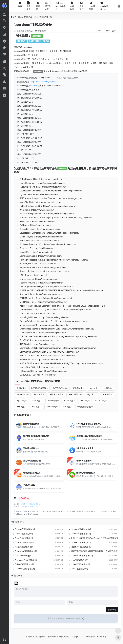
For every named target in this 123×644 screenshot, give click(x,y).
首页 (15, 17)
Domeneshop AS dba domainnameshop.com (40, 348)
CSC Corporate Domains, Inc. (33, 287)
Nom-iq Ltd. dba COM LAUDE (33, 356)
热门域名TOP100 (39, 388)
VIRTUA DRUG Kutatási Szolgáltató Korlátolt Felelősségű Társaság (49, 363)
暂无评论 (18, 576)
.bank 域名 (106, 394)
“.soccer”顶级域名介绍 (25, 569)
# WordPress (24, 498)
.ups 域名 (21, 401)
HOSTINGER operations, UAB (33, 214)
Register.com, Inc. (28, 283)
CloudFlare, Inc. (27, 237)
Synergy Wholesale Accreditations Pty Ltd (38, 321)
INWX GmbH (25, 344)
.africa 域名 (52, 401)
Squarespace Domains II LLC (33, 191)
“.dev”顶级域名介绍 (79, 569)
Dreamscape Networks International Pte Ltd (39, 329)
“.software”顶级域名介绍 (26, 551)
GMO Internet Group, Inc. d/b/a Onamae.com (40, 198)
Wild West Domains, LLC (31, 244)
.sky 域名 (21, 407)
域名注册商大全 (84, 407)
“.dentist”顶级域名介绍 (81, 547)
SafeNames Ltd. (27, 360)
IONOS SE (24, 210)
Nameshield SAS (27, 367)
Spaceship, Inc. (26, 229)
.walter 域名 (100, 401)
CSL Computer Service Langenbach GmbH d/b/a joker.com (46, 336)
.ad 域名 (108, 388)
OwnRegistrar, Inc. (28, 333)
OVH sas (24, 225)
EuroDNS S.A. (26, 340)
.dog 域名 (35, 407)
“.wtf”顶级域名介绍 (24, 556)
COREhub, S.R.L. (27, 375)
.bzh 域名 (67, 407)
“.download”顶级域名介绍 (82, 556)
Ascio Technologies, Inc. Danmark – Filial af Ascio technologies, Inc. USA (52, 306)
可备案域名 (78, 388)
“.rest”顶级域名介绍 (80, 560)
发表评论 (112, 610)
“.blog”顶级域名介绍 (24, 547)
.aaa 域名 (93, 388)
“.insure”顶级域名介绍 (25, 529)
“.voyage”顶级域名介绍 (29, 507)
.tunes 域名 (69, 401)
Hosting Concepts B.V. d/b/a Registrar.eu (38, 260)
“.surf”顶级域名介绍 (24, 538)
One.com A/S (26, 313)
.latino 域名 (51, 407)
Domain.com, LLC (28, 256)
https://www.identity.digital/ (43, 82)
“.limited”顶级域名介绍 (81, 542)
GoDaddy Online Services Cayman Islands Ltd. (40, 310)
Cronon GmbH (26, 279)
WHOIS (32, 86)
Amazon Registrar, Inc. (30, 271)
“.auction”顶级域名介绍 (81, 529)
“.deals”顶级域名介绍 (25, 564)
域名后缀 (40, 59)
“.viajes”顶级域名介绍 (25, 542)
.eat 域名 (84, 401)
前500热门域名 (60, 388)
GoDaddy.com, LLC (28, 179)
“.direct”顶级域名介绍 (80, 564)
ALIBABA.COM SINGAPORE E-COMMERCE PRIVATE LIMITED (47, 290)
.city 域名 (91, 394)
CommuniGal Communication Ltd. (35, 352)
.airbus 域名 (22, 394)
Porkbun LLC (25, 248)
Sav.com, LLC (26, 264)
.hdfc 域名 (38, 394)
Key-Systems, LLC (28, 267)
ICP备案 (25, 71)
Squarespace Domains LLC (32, 233)
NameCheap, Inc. (27, 183)
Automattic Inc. (27, 294)
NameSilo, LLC (26, 202)
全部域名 (21, 388)
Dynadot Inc (25, 195)
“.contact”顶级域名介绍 (81, 534)
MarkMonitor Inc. (27, 302)
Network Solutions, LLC (30, 206)
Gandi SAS (24, 252)
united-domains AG (28, 325)
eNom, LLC (25, 221)
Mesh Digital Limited (29, 317)
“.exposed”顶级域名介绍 (26, 560)
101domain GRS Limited (30, 371)
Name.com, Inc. (27, 241)
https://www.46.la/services (28, 514)
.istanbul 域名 (74, 394)
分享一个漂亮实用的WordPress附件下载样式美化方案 (95, 538)
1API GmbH (25, 275)
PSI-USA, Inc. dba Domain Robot (34, 298)
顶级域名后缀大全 (25, 17)
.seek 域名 (36, 401)
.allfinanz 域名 (55, 394)
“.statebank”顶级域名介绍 (31, 504)
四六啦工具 (34, 511)
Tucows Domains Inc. (29, 187)
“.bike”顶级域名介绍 (24, 534)
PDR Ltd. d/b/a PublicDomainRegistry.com (39, 218)
